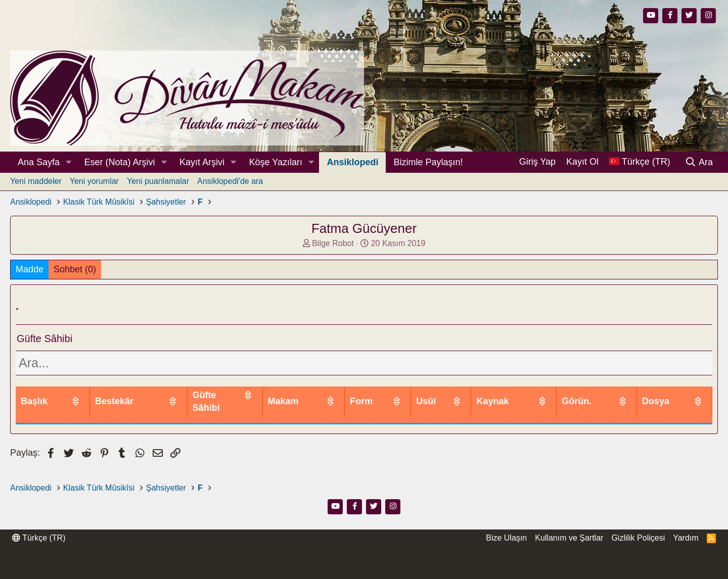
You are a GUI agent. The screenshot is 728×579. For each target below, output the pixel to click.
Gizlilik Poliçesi (638, 538)
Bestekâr (213, 395)
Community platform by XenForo (364, 559)
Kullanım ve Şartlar (569, 538)
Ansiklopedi (352, 162)
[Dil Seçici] (640, 162)
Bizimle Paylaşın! (428, 162)
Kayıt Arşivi (202, 162)
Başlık (34, 395)
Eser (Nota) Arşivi (120, 162)
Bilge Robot (333, 243)
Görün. (609, 395)
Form (434, 395)
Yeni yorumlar (94, 181)
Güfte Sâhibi (294, 395)
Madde (30, 269)
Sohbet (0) (75, 269)
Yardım (686, 538)
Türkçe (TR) (39, 538)
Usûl (487, 395)
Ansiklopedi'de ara (230, 181)
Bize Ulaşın (506, 538)
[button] (69, 162)
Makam (374, 395)
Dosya (671, 395)
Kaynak (544, 395)
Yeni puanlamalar (158, 181)
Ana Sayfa (39, 162)
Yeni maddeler (36, 181)
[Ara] (699, 162)
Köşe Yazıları (276, 162)
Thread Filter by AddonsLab (364, 568)
